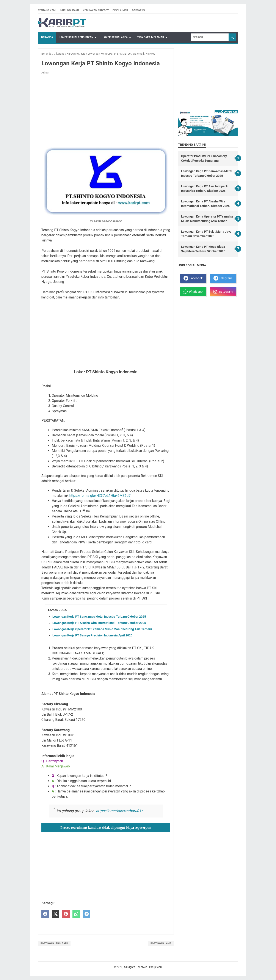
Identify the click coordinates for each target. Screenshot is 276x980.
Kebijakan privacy (96, 10)
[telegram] (87, 914)
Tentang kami (47, 10)
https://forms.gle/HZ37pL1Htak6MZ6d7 (100, 496)
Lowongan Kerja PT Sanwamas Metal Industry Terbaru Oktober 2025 (99, 617)
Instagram (223, 292)
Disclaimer (120, 10)
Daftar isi (139, 10)
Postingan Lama (161, 943)
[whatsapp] (76, 914)
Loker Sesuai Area (115, 37)
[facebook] (45, 914)
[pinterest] (66, 914)
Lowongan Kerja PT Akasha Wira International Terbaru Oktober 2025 (99, 623)
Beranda (47, 37)
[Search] (210, 37)
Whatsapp (193, 292)
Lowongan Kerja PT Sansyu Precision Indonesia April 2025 (92, 635)
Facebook (193, 278)
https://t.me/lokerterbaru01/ (119, 811)
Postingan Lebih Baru (54, 943)
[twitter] (56, 914)
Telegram (223, 278)
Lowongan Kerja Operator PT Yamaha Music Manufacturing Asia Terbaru (102, 629)
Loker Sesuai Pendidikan (76, 37)
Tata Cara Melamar (151, 37)
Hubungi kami (70, 10)
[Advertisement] (106, 110)
